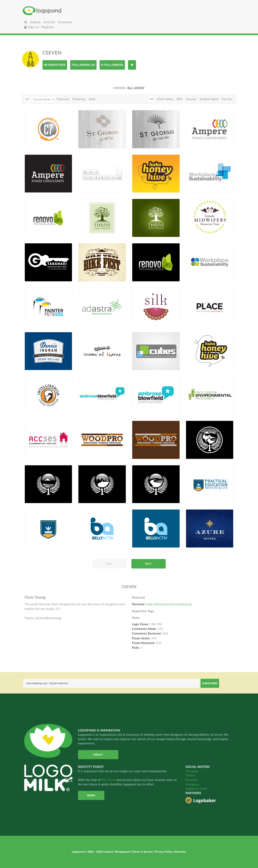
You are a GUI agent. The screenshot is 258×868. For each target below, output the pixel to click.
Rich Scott (109, 780)
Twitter (190, 775)
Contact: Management (117, 852)
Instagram (192, 784)
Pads (92, 99)
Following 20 (83, 65)
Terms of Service (143, 852)
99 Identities (55, 65)
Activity (49, 22)
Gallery (35, 22)
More (91, 795)
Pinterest (192, 780)
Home (58, 11)
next (148, 564)
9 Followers (112, 65)
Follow (132, 65)
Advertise (180, 852)
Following (79, 99)
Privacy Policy (164, 852)
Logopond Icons (196, 789)
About (97, 755)
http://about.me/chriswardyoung (169, 604)
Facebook (192, 771)
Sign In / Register (39, 27)
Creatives (65, 22)
